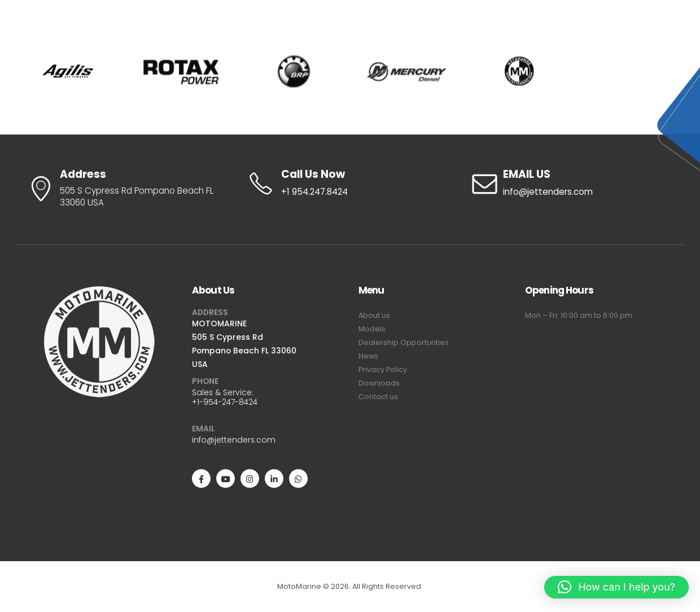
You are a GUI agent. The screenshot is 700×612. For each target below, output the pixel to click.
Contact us (378, 397)
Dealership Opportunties (404, 342)
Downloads (379, 383)
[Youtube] (226, 478)
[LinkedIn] (274, 478)
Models (372, 329)
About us (374, 315)
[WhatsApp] (298, 478)
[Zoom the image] (100, 292)
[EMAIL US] (572, 183)
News (368, 356)
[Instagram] (250, 478)
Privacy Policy (383, 370)
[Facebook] (201, 478)
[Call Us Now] (350, 183)
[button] (616, 587)
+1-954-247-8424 (225, 402)
